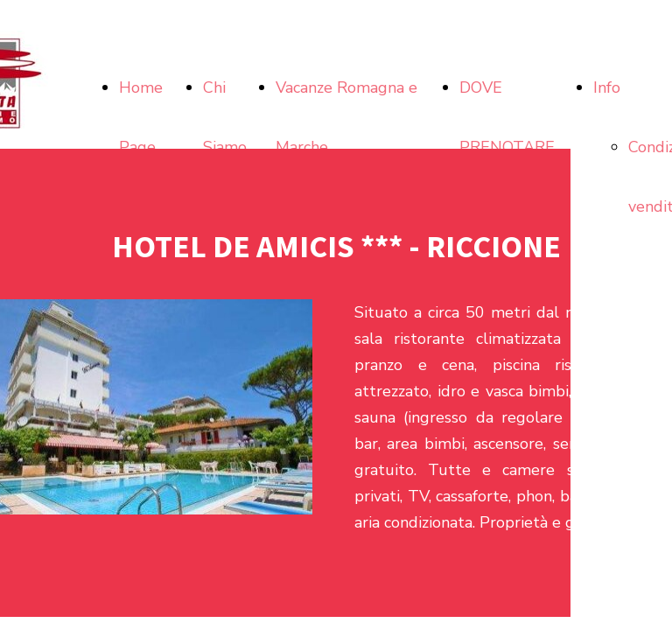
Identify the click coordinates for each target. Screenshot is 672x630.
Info (607, 87)
